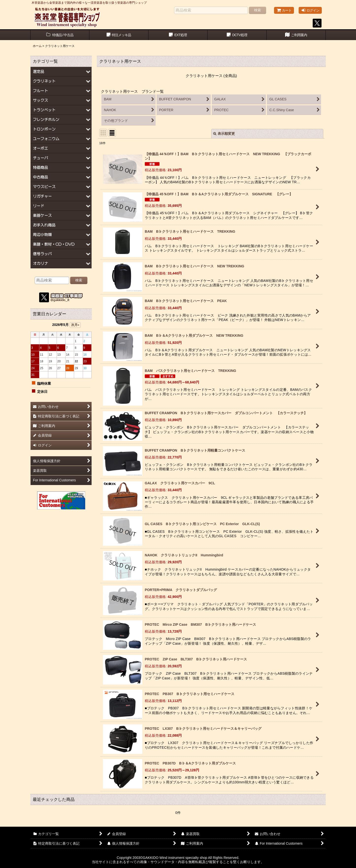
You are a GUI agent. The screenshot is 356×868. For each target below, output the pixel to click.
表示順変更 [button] (224, 134)
